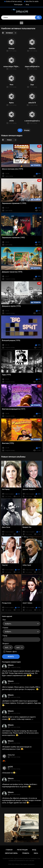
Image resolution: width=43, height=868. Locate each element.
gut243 (10, 767)
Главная (9, 850)
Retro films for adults (32, 1)
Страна (5, 628)
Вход (27, 5)
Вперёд (27, 130)
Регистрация (18, 5)
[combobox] (22, 624)
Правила (26, 853)
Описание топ (9, 773)
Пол (4, 620)
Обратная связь (11, 853)
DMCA (36, 853)
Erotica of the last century (14, 1)
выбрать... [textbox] (9, 624)
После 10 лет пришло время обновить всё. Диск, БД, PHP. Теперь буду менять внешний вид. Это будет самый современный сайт (21, 673)
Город (5, 636)
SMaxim (11, 665)
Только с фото (11, 652)
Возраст (6, 644)
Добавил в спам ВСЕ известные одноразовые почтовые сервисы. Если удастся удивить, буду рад (21, 703)
